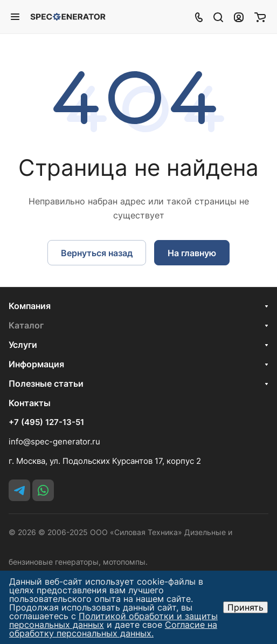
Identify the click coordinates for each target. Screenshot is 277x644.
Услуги (23, 345)
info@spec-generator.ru (54, 441)
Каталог (26, 325)
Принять (245, 607)
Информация (36, 364)
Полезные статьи (46, 383)
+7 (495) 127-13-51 (46, 422)
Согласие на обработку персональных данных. (113, 629)
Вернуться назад (97, 253)
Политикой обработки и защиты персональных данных (113, 620)
